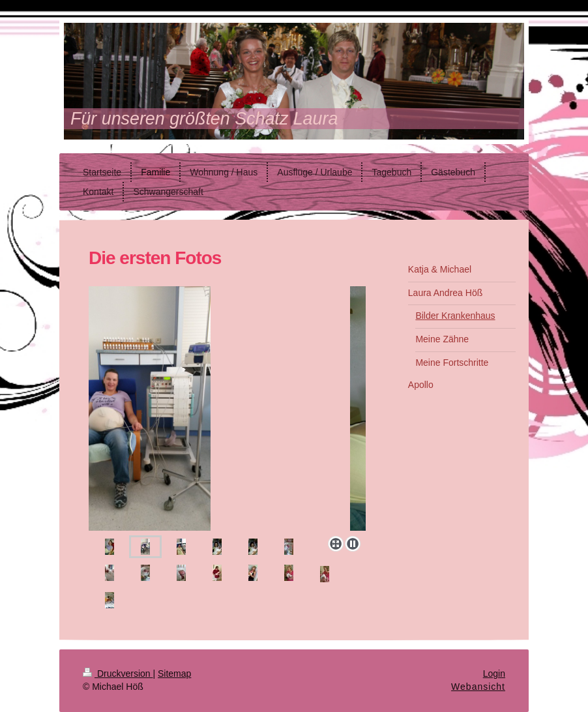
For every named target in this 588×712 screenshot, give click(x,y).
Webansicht (478, 687)
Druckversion (118, 674)
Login (494, 674)
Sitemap (174, 674)
